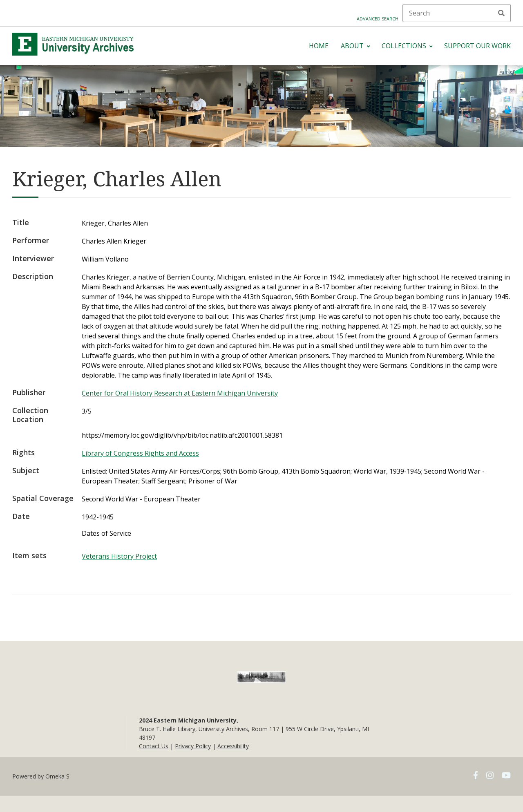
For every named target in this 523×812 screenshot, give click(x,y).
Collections (404, 46)
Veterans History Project (119, 556)
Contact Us (154, 746)
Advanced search (378, 19)
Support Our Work (477, 46)
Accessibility (233, 746)
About (352, 46)
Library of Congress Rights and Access (140, 453)
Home (319, 46)
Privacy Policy (193, 746)
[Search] (457, 13)
